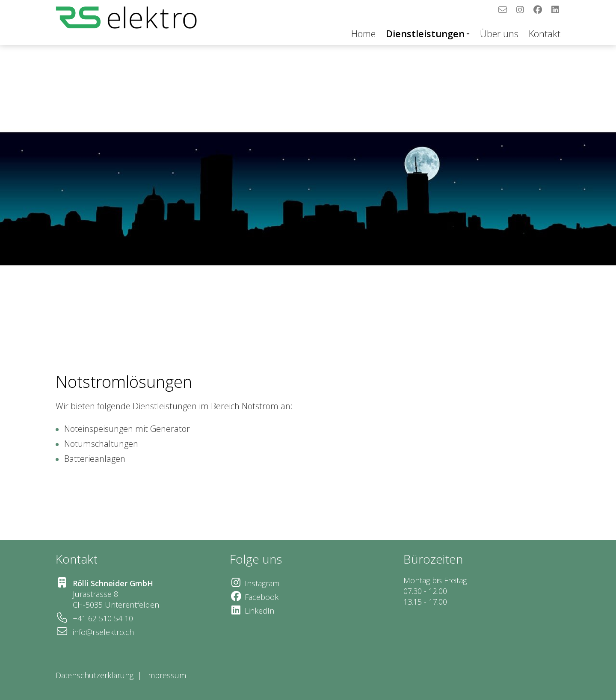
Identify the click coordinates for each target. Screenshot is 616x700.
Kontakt (545, 33)
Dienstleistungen (428, 33)
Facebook (262, 597)
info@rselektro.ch (103, 632)
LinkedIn (259, 611)
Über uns (499, 33)
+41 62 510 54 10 (103, 618)
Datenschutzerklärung (95, 675)
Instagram (262, 583)
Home (363, 33)
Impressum (167, 675)
